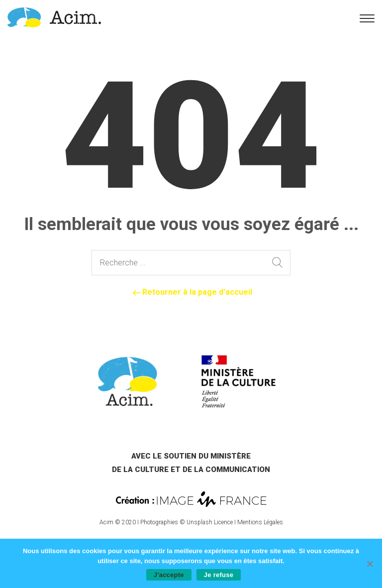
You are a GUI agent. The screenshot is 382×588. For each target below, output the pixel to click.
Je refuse (219, 575)
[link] (54, 17)
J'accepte (169, 575)
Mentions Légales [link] (260, 522)
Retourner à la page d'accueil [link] (191, 292)
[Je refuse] (370, 564)
